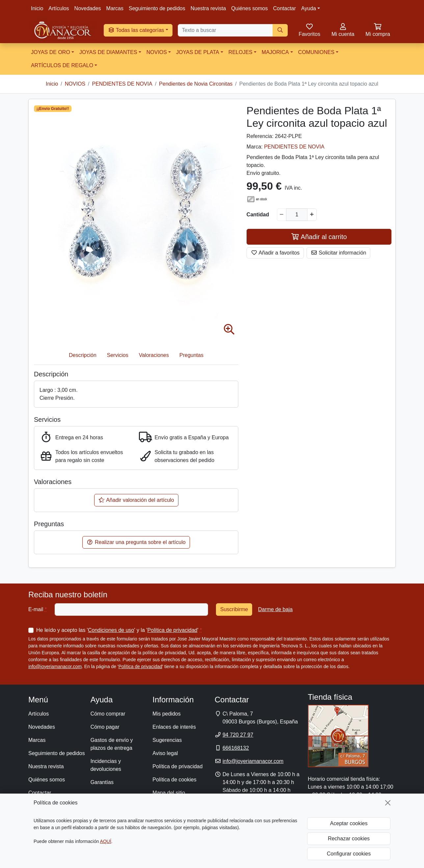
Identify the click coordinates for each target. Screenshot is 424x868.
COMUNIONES (316, 52)
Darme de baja (275, 609)
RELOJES (240, 52)
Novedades (88, 8)
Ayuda (309, 8)
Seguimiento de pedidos (157, 8)
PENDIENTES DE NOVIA (294, 147)
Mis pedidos (166, 714)
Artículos (59, 8)
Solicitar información (339, 253)
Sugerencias (167, 740)
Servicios (118, 355)
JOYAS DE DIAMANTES (108, 52)
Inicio (37, 8)
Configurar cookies (349, 854)
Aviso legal (165, 753)
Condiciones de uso (111, 630)
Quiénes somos (249, 8)
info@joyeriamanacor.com (55, 666)
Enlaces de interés (174, 727)
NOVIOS (157, 52)
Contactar (284, 8)
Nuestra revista (208, 8)
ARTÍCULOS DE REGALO (62, 65)
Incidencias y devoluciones (106, 765)
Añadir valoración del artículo (136, 500)
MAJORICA (275, 52)
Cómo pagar (105, 727)
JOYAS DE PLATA (198, 52)
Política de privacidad (172, 630)
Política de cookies (174, 780)
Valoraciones (154, 355)
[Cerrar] (388, 803)
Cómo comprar (108, 714)
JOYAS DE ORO (51, 52)
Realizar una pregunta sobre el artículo (136, 542)
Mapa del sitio (169, 793)
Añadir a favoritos (275, 253)
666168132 (236, 748)
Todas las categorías (136, 30)
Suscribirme (234, 609)
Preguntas (191, 355)
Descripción (83, 355)
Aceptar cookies (349, 823)
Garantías (102, 782)
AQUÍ (106, 841)
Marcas (115, 8)
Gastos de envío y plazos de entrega (112, 744)
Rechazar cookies (349, 839)
